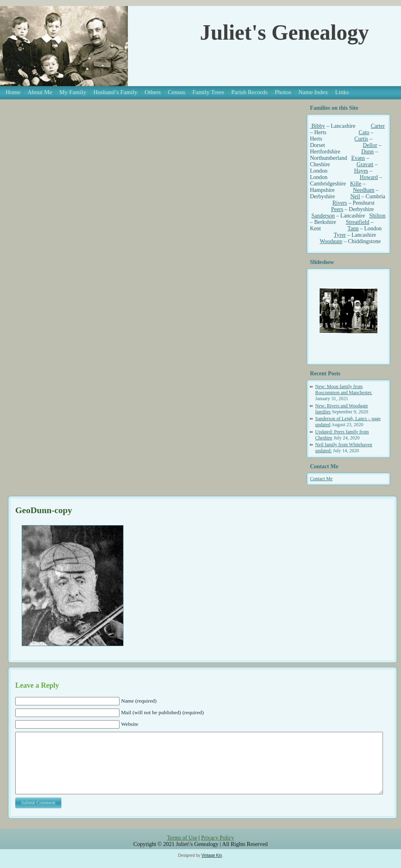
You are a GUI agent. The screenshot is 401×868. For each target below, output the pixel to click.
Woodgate (331, 241)
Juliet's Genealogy (285, 32)
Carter (378, 126)
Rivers (340, 203)
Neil (355, 196)
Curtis (361, 139)
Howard (369, 177)
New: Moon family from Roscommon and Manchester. (344, 390)
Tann (353, 229)
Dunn (368, 152)
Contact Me (321, 479)
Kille (356, 184)
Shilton (377, 216)
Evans (358, 158)
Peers (337, 209)
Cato (364, 132)
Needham (364, 190)
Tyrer (340, 235)
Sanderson (323, 216)
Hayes (361, 171)
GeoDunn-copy (44, 510)
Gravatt (365, 164)
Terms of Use (182, 850)
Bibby (318, 126)
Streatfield (357, 222)
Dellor (370, 145)
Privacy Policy (217, 850)
